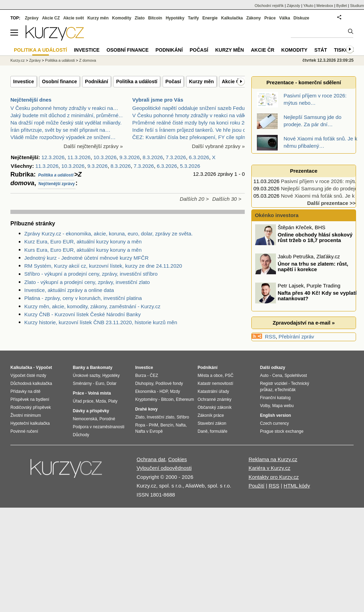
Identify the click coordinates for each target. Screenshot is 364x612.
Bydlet (342, 6)
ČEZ (154, 376)
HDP (164, 391)
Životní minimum (26, 415)
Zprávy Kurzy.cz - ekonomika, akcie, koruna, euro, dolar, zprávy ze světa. (109, 234)
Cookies (177, 459)
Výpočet (44, 368)
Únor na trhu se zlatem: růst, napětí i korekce (313, 267)
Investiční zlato (160, 417)
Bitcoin (155, 18)
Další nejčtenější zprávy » (93, 146)
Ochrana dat (151, 459)
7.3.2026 (176, 157)
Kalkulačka (232, 18)
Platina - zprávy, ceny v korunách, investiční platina (83, 298)
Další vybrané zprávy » (218, 146)
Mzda (101, 401)
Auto (264, 376)
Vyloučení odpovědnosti (164, 468)
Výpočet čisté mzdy (28, 376)
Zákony (253, 18)
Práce (270, 18)
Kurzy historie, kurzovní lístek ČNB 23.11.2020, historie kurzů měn (101, 322)
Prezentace (304, 171)
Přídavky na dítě (25, 391)
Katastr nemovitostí (215, 383)
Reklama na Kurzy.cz (273, 459)
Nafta (181, 425)
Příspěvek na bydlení (30, 399)
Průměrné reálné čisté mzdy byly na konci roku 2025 (193, 123)
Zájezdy (293, 6)
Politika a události (56, 175)
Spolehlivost (296, 376)
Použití (257, 486)
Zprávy (32, 18)
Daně (203, 431)
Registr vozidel (274, 383)
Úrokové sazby (86, 376)
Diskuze (301, 18)
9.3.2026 (130, 157)
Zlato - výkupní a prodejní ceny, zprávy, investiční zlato (87, 282)
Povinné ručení (24, 431)
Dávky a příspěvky (91, 411)
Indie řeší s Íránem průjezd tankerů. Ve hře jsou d (189, 130)
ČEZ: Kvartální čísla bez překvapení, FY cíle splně (190, 137)
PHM (153, 425)
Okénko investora (276, 215)
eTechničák (285, 390)
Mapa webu (283, 406)
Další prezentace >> (331, 203)
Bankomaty (101, 368)
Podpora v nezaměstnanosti (99, 427)
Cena (277, 376)
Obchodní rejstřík (269, 6)
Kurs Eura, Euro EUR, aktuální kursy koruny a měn (83, 250)
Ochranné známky (214, 399)
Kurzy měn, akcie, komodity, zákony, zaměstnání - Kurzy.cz (92, 306)
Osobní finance (59, 81)
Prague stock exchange (282, 431)
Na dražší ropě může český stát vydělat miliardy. (66, 123)
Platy (113, 401)
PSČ (229, 376)
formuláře (219, 431)
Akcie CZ (51, 18)
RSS (270, 337)
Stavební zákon (212, 423)
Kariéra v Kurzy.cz (270, 468)
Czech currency (274, 423)
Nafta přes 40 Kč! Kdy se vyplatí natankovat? (317, 296)
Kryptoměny (146, 399)
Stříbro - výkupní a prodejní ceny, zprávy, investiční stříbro (91, 274)
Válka (284, 18)
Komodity (122, 18)
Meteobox (325, 6)
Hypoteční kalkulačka (30, 423)
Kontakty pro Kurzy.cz (274, 477)
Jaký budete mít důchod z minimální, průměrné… (67, 115)
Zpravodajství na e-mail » (304, 323)
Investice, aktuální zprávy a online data (69, 290)
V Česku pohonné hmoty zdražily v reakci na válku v (193, 115)
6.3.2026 (199, 157)
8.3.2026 (153, 157)
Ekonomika (145, 391)
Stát (321, 50)
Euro (100, 383)
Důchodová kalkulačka (31, 383)
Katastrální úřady (213, 391)
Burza (141, 376)
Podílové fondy (169, 383)
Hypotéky (175, 18)
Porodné (107, 419)
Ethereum (185, 399)
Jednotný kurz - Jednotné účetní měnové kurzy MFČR (86, 258)
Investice (24, 81)
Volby (265, 406)
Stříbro (183, 417)
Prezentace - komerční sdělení (304, 82)
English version (275, 415)
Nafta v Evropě (149, 431)
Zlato (140, 18)
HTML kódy (297, 486)
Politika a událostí (137, 81)
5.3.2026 (190, 166)
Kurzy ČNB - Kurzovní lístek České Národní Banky (83, 314)
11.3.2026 (79, 157)
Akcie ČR (232, 81)
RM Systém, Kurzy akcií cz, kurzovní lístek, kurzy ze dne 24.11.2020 (103, 266)
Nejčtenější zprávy (57, 184)
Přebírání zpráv (297, 337)
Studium (357, 6)
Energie (210, 18)
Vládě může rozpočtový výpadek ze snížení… (63, 137)
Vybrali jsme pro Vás (158, 100)
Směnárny (82, 383)
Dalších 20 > (194, 199)
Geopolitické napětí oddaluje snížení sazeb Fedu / (190, 108)
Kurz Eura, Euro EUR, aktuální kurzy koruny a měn (83, 242)
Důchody (81, 435)
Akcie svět (74, 18)
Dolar (111, 383)
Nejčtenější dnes (31, 100)
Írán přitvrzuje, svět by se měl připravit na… (60, 130)
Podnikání (97, 81)
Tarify (193, 18)
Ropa (140, 425)
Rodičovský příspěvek (31, 407)
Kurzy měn (201, 81)
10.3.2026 (105, 157)
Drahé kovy (146, 409)
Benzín (167, 425)
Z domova (88, 60)
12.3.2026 (53, 157)
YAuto (308, 6)
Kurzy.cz (18, 60)
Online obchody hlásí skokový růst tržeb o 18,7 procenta (315, 238)
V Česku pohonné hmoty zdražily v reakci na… (64, 108)
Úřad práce (83, 401)
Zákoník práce (211, 415)
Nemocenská (85, 419)
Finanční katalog (275, 398)
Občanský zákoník (215, 407)
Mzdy (175, 391)
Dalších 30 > (227, 199)
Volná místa (99, 393)
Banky (79, 368)
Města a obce (210, 376)
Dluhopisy (144, 383)
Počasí (173, 81)
